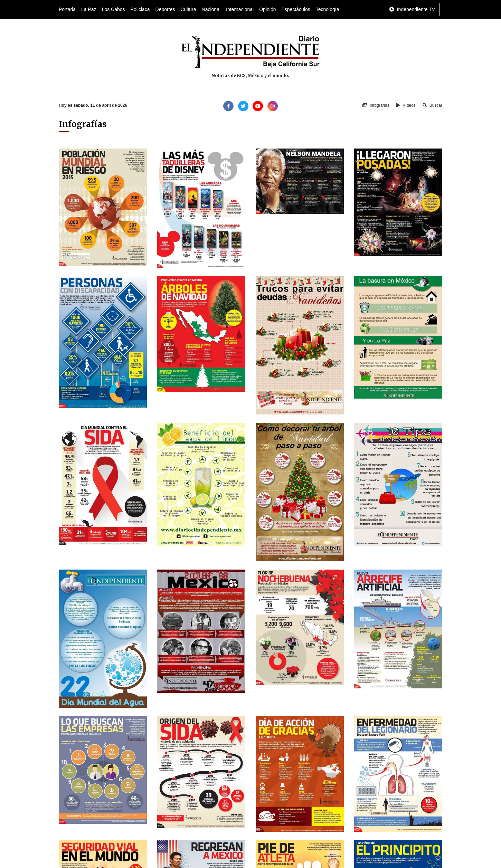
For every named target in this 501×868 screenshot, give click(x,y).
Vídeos (406, 105)
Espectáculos (296, 9)
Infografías (376, 105)
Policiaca (140, 9)
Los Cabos (114, 9)
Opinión (267, 9)
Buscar (432, 105)
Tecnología (328, 9)
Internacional (240, 9)
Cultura (188, 9)
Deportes (165, 9)
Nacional (211, 9)
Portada (67, 9)
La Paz (89, 9)
